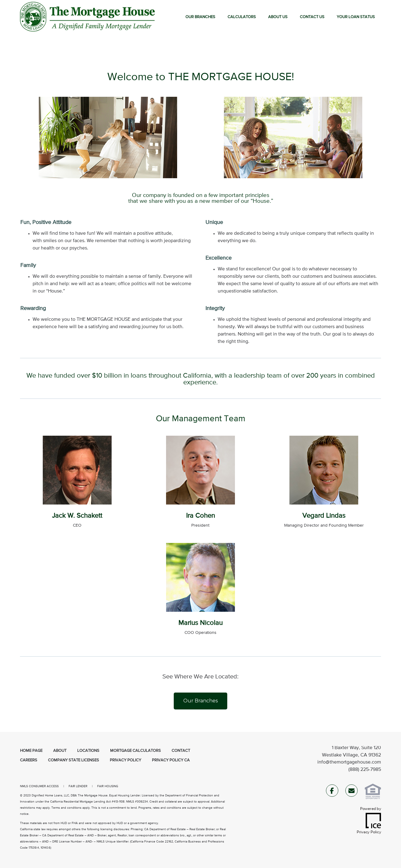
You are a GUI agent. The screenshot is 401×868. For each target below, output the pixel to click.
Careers (29, 760)
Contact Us (312, 17)
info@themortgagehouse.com (349, 762)
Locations (88, 751)
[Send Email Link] (351, 792)
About (60, 751)
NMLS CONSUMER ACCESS (39, 786)
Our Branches (200, 17)
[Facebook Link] (332, 792)
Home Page (31, 751)
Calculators (242, 17)
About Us (278, 17)
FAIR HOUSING (108, 786)
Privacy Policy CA (171, 760)
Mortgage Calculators (135, 751)
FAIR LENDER (78, 786)
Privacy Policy (125, 760)
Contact (181, 751)
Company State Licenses (73, 760)
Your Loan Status (356, 17)
